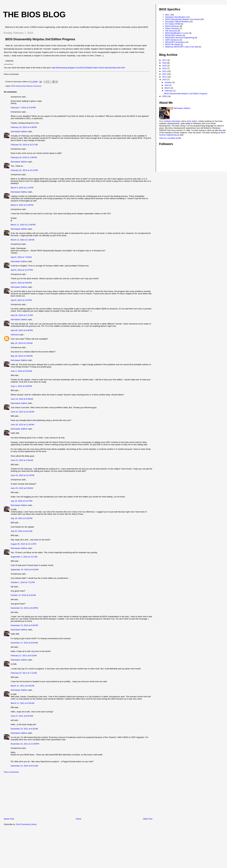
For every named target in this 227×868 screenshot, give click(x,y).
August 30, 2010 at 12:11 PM (23, 544)
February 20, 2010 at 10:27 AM (24, 145)
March (168, 88)
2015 (165, 66)
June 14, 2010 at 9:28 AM (22, 399)
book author (192, 121)
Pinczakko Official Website (177, 22)
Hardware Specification (175, 17)
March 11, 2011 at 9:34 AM (22, 703)
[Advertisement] (24, 796)
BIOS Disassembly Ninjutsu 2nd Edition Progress (186, 94)
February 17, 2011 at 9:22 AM (24, 656)
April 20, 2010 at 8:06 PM (22, 330)
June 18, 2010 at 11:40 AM (22, 425)
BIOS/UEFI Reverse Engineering (180, 38)
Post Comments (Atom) (26, 824)
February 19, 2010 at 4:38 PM (24, 127)
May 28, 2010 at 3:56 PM (22, 356)
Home (79, 819)
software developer (172, 121)
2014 (165, 68)
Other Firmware (172, 28)
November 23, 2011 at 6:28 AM (24, 729)
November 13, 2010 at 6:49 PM (24, 608)
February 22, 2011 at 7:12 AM (24, 673)
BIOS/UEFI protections (175, 42)
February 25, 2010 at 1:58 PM (24, 157)
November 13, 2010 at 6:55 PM (24, 625)
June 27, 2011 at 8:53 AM (22, 716)
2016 (165, 63)
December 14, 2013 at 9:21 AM (24, 766)
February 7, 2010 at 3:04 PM (23, 108)
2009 (165, 96)
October (168, 82)
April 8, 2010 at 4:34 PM (21, 300)
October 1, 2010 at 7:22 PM (23, 582)
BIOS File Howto (173, 44)
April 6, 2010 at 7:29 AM (21, 257)
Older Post (148, 819)
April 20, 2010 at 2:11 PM (22, 315)
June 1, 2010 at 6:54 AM (21, 371)
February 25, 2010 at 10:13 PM (24, 170)
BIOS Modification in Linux (177, 33)
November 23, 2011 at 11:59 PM (25, 744)
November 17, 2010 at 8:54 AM (24, 643)
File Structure (171, 31)
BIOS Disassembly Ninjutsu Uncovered (26, 86)
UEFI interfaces (172, 40)
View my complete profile (170, 138)
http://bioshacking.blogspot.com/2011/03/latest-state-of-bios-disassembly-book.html (88, 68)
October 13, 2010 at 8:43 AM (23, 595)
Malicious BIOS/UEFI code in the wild (182, 47)
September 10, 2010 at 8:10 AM (25, 570)
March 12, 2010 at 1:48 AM (22, 240)
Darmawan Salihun (19, 132)
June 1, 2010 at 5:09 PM (21, 386)
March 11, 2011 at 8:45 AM (22, 686)
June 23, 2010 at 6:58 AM (22, 488)
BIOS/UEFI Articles (174, 35)
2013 (165, 71)
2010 (165, 80)
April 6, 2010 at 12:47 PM (22, 270)
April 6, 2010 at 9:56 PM (21, 283)
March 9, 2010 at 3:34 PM (22, 205)
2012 (165, 74)
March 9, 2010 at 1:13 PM (22, 188)
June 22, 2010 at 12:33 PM (22, 475)
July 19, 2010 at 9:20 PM (22, 518)
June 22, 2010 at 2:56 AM (22, 460)
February (169, 91)
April (167, 85)
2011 (165, 77)
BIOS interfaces (172, 26)
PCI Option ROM (173, 24)
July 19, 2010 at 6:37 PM (22, 501)
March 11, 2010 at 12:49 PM (23, 225)
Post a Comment (11, 772)
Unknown (15, 335)
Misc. (167, 15)
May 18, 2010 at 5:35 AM (22, 343)
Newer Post (9, 819)
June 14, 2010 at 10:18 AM (22, 412)
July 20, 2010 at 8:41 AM (21, 531)
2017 (165, 60)
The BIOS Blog (34, 14)
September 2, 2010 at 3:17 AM (24, 557)
